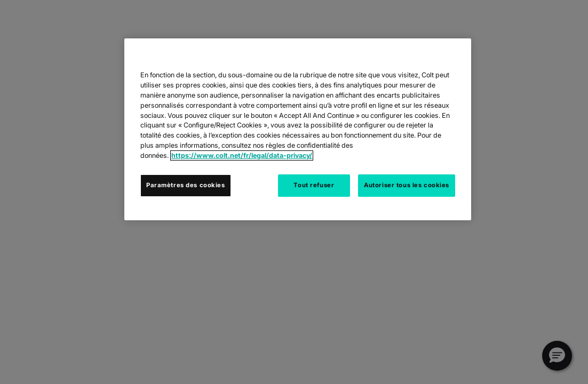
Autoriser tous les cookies (407, 185)
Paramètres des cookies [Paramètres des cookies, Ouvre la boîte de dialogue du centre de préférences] (186, 185)
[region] (298, 129)
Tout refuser (314, 185)
